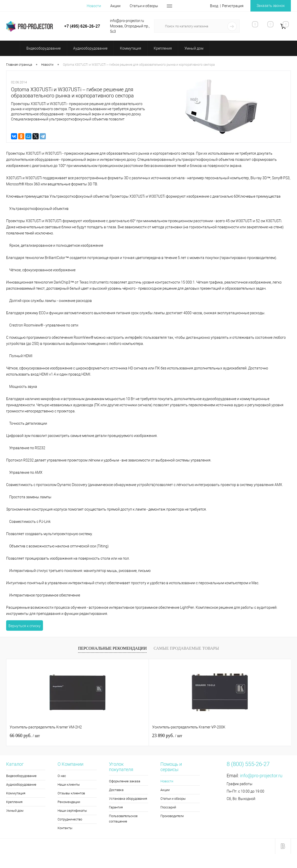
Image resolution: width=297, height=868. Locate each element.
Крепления (14, 802)
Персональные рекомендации (112, 648)
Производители (172, 816)
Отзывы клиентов (71, 793)
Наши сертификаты (72, 811)
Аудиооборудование (21, 785)
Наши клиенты (69, 785)
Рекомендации (69, 802)
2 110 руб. (213, 736)
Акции (115, 6)
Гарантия (116, 807)
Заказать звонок (271, 6)
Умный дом (15, 811)
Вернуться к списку (25, 626)
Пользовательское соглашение (123, 819)
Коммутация (16, 793)
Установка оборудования (128, 799)
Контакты (65, 828)
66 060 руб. (25, 736)
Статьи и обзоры (144, 6)
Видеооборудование (21, 776)
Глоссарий (168, 807)
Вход (214, 6)
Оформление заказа (125, 781)
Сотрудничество (70, 819)
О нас (62, 776)
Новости (94, 6)
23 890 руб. (120, 736)
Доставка (116, 790)
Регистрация (233, 6)
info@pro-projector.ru (261, 776)
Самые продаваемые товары (186, 648)
